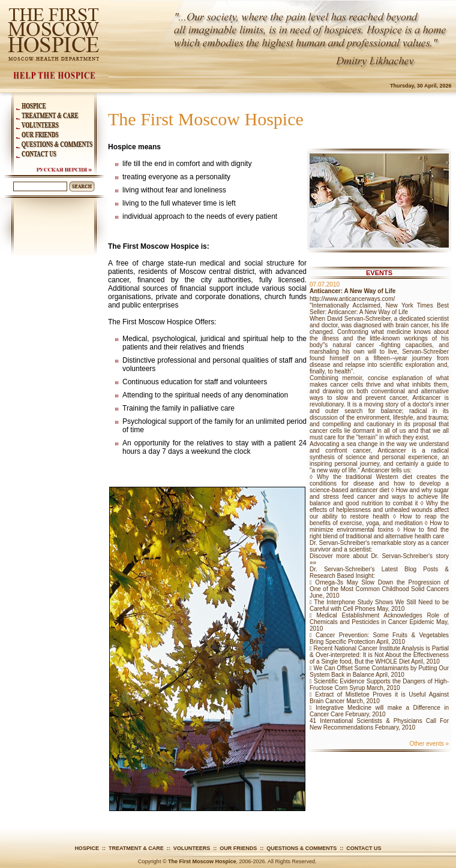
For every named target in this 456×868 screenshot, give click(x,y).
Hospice (87, 848)
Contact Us (364, 848)
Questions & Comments (301, 848)
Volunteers (192, 848)
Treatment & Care (136, 848)
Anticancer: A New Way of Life (352, 291)
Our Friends (238, 848)
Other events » (429, 744)
